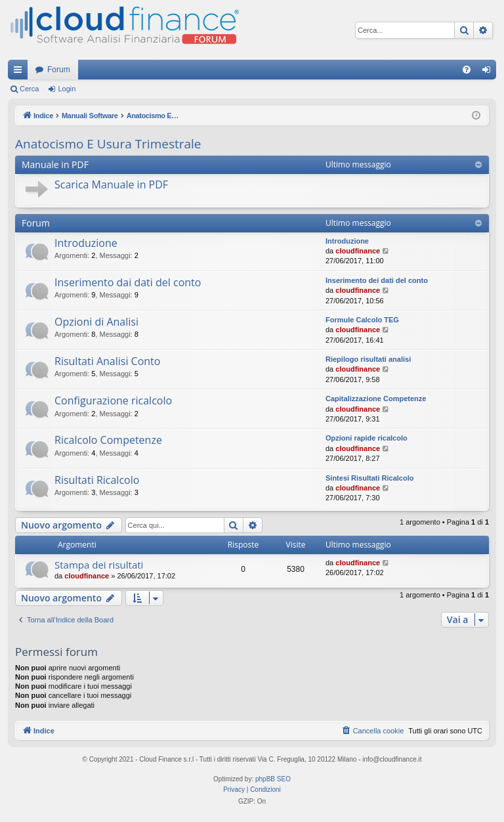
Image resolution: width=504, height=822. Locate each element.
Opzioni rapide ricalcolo (367, 438)
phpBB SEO (273, 779)
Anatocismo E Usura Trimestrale (108, 144)
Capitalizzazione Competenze (376, 399)
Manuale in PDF (55, 164)
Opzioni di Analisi (96, 322)
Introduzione (86, 243)
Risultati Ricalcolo (97, 480)
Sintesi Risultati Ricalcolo (369, 478)
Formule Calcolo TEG (362, 320)
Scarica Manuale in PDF (111, 184)
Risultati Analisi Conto (107, 361)
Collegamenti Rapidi (20, 72)
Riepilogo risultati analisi (368, 359)
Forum (59, 70)
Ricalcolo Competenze (108, 440)
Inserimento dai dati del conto (128, 282)
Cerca (29, 89)
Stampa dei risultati (99, 565)
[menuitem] (467, 70)
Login (67, 89)
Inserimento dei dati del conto (377, 280)
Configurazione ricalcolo (113, 400)
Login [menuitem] (489, 72)
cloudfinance (358, 251)
